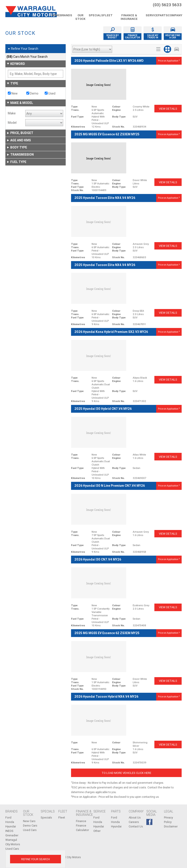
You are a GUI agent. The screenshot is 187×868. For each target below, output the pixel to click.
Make (12, 113)
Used (50, 93)
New (13, 93)
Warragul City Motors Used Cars (13, 844)
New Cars (29, 821)
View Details (168, 109)
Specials (46, 817)
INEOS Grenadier (12, 833)
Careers (134, 822)
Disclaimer (171, 826)
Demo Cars (30, 826)
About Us (135, 817)
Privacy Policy (168, 820)
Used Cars (30, 830)
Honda (10, 822)
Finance (81, 821)
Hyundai (11, 826)
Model (12, 123)
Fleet (62, 817)
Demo (32, 93)
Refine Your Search (23, 49)
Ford (8, 817)
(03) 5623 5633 (167, 5)
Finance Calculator (82, 828)
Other (97, 831)
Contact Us (136, 826)
